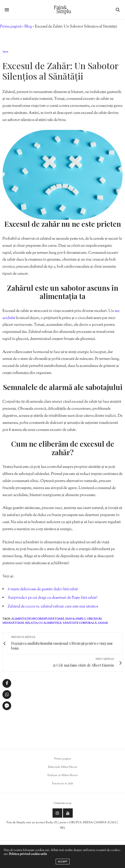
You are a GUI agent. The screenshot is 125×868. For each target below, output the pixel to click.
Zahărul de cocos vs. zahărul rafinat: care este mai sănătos (53, 607)
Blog (28, 27)
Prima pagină (11, 27)
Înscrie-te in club (63, 784)
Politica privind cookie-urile (28, 854)
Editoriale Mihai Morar (63, 767)
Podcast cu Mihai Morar (63, 775)
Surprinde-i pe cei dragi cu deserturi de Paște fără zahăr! (53, 598)
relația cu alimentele (43, 623)
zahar (103, 623)
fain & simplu (76, 619)
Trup (5, 52)
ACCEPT (63, 862)
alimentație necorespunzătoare (38, 619)
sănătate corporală (80, 623)
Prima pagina (63, 759)
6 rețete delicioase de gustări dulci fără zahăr (43, 589)
